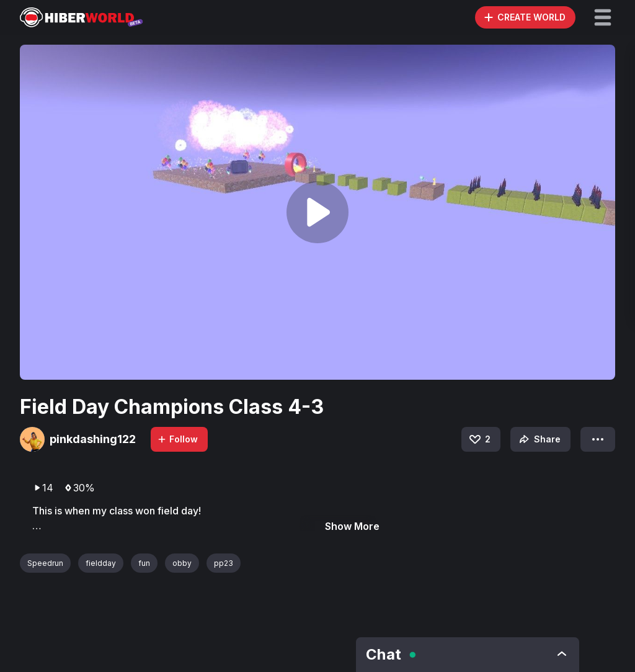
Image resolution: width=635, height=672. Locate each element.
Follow (177, 439)
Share (539, 439)
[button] (603, 17)
